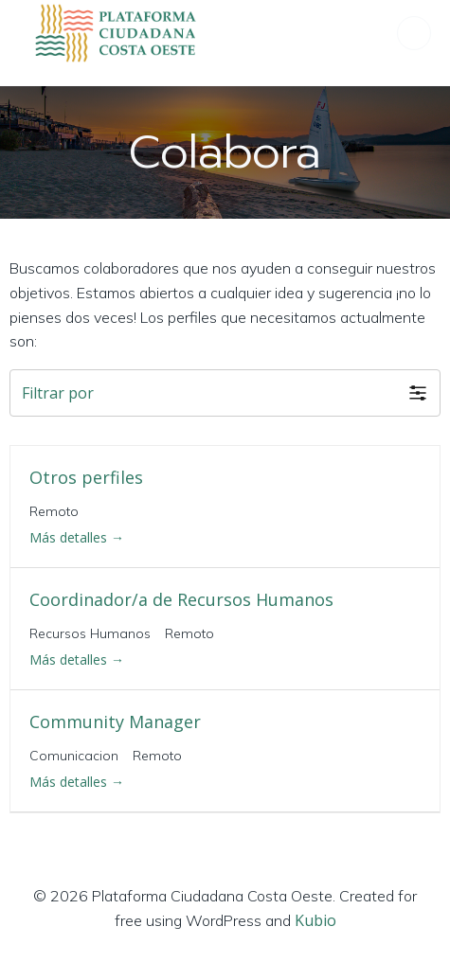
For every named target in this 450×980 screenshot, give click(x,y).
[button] (225, 393)
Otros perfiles (86, 477)
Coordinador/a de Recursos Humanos (181, 599)
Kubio (315, 920)
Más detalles (77, 537)
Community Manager (115, 722)
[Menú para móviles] (414, 33)
